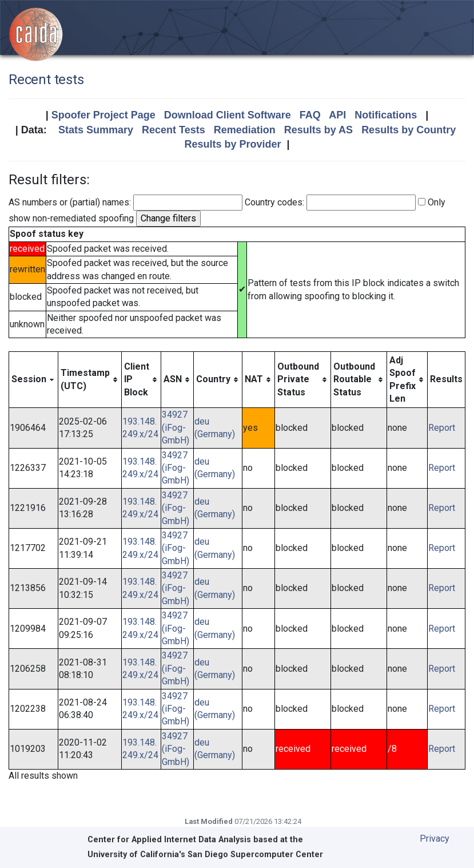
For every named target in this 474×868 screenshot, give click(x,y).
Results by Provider (232, 144)
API (337, 115)
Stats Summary (96, 130)
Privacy (435, 839)
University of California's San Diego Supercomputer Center (205, 855)
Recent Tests (174, 130)
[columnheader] (34, 380)
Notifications (386, 115)
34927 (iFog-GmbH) (176, 427)
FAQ (310, 115)
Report (442, 428)
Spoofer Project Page (103, 115)
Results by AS (318, 130)
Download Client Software (228, 115)
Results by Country (409, 130)
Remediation (245, 130)
